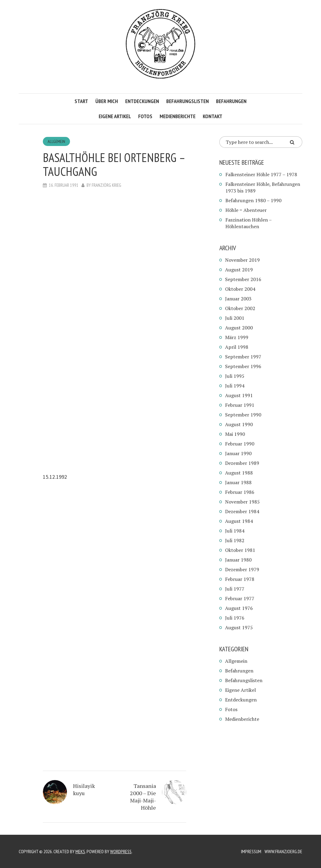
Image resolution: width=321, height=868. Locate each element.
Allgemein (56, 141)
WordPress (121, 851)
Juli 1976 (235, 618)
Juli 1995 (235, 376)
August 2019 (239, 270)
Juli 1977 (235, 589)
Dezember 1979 (242, 569)
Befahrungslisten (188, 101)
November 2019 (242, 260)
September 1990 (243, 415)
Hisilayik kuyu (84, 789)
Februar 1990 (240, 444)
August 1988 (239, 473)
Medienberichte (178, 116)
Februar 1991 (240, 405)
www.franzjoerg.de (283, 851)
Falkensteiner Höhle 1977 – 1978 (261, 174)
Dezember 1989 (242, 463)
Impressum (251, 851)
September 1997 (243, 357)
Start (81, 101)
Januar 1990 (238, 453)
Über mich (107, 101)
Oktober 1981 (240, 550)
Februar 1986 (240, 492)
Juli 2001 (235, 318)
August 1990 (239, 424)
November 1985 (242, 502)
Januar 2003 (238, 299)
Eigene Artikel (115, 116)
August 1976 (239, 608)
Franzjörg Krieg (106, 185)
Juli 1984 (235, 531)
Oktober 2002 (240, 308)
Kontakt (213, 116)
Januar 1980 (238, 560)
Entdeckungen (142, 101)
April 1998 (237, 347)
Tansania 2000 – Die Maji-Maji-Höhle (143, 797)
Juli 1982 (235, 540)
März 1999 (237, 337)
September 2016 (243, 279)
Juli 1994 (235, 386)
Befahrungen (231, 101)
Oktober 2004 (240, 289)
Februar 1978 (240, 579)
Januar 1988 (238, 482)
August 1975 (239, 627)
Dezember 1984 (242, 511)
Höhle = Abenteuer (246, 210)
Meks (80, 851)
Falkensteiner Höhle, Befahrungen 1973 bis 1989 (263, 187)
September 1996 (243, 366)
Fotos (145, 116)
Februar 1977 (240, 598)
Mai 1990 (235, 434)
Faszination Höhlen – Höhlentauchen (248, 223)
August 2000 (239, 328)
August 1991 (239, 395)
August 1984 (239, 521)
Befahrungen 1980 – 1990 (253, 200)
